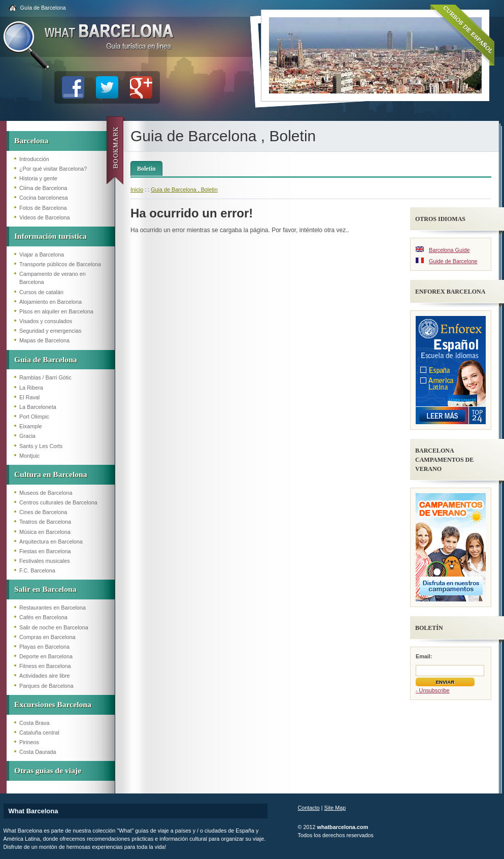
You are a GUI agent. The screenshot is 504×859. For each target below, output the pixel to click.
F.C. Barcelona (37, 570)
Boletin (146, 169)
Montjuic (29, 456)
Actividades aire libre (45, 676)
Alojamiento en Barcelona (51, 302)
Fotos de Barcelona (43, 208)
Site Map (335, 808)
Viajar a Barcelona (42, 254)
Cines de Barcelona (43, 512)
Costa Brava (34, 723)
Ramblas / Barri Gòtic (45, 377)
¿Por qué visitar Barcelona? (53, 169)
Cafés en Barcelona (43, 617)
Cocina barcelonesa (43, 198)
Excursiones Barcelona (53, 704)
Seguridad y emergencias (50, 331)
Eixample (30, 426)
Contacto (309, 808)
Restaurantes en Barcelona (53, 608)
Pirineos (29, 742)
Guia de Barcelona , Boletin (184, 189)
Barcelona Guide (449, 250)
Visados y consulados (46, 321)
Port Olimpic (34, 417)
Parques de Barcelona (46, 686)
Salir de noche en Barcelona (54, 627)
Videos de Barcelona (44, 217)
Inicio (137, 189)
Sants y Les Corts (41, 446)
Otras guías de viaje (48, 770)
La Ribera (31, 388)
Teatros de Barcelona (45, 522)
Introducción (34, 159)
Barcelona (31, 140)
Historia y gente (38, 178)
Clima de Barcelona (43, 188)
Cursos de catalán (41, 292)
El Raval (29, 397)
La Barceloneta (38, 407)
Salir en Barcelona (45, 589)
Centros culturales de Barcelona (58, 502)
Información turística (51, 236)
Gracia (27, 436)
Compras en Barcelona (47, 637)
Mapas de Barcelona (44, 340)
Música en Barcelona (45, 532)
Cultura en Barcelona (51, 474)
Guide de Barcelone (453, 261)
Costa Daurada (38, 752)
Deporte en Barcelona (46, 656)
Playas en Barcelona (44, 647)
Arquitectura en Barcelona (51, 542)
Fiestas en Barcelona (45, 551)
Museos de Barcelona (46, 493)
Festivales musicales (45, 561)
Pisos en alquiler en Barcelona (56, 311)
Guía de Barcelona (43, 8)
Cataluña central (39, 733)
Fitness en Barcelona (45, 666)
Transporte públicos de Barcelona (60, 264)
